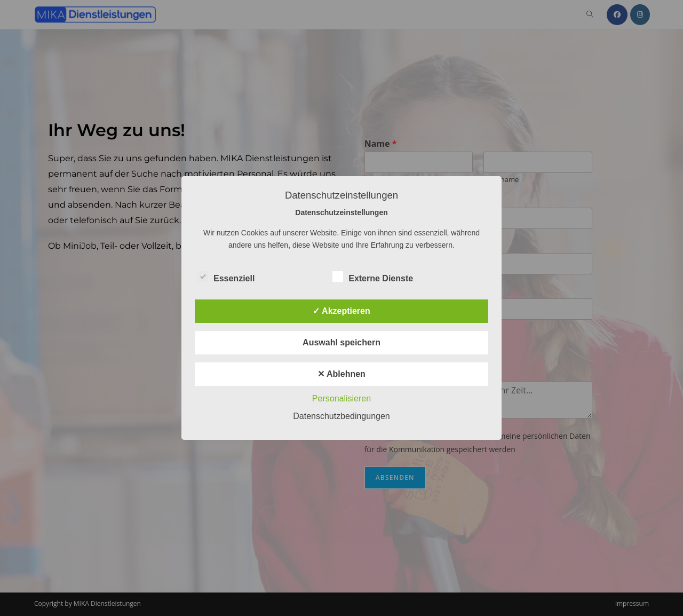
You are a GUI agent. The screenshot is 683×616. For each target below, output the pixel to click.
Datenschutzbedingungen (341, 416)
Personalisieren (341, 398)
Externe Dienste (373, 277)
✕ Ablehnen (341, 374)
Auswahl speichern (341, 342)
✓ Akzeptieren (341, 311)
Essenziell (226, 277)
